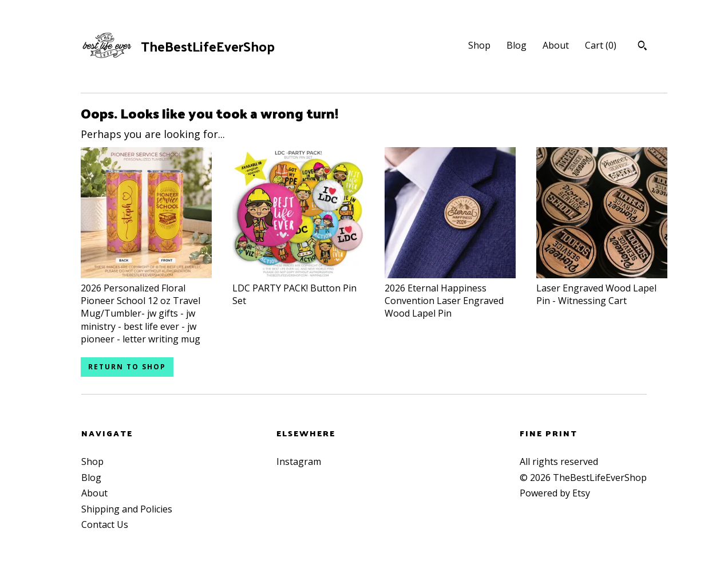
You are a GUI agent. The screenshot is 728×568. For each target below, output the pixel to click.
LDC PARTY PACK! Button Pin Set (298, 288)
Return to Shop (127, 367)
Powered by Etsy (555, 493)
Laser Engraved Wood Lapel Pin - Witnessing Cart (602, 288)
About (556, 45)
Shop (479, 45)
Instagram (299, 462)
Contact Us (105, 524)
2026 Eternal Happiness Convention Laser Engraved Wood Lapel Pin (450, 294)
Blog (517, 45)
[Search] (642, 47)
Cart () (601, 45)
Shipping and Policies (127, 509)
